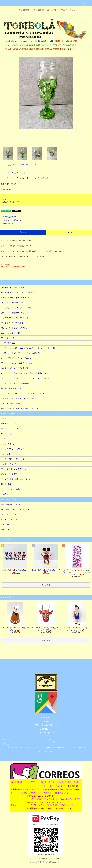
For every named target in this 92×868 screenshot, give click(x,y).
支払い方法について (16, 748)
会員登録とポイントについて (12, 504)
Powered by (46, 863)
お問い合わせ (6, 744)
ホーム (4, 164)
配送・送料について (29, 748)
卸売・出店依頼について (10, 519)
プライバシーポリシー (68, 748)
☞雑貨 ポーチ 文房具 (30, 164)
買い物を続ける (6, 224)
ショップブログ (42, 751)
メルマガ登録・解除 (81, 748)
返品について (7, 200)
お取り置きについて (9, 524)
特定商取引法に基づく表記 (11, 202)
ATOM (53, 751)
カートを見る (51, 742)
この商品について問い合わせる (11, 220)
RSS (49, 751)
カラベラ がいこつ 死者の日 (15, 164)
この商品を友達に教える (9, 217)
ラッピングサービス (9, 514)
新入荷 (9, 166)
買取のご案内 (6, 529)
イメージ (69, 232)
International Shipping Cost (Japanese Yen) (17, 509)
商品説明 (23, 232)
